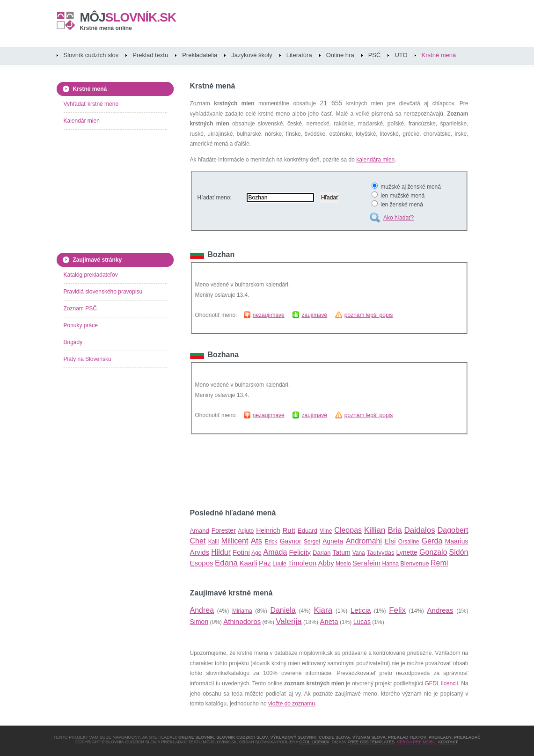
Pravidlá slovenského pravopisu (103, 292)
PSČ (375, 55)
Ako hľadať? (399, 218)
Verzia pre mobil (417, 742)
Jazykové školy (252, 55)
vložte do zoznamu (292, 704)
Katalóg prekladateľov (91, 275)
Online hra (340, 55)
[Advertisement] (300, 471)
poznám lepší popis (369, 315)
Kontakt (448, 742)
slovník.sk (128, 17)
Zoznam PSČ (80, 308)
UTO (401, 55)
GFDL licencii (442, 683)
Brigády (73, 342)
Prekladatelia (200, 55)
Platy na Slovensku (88, 359)
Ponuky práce (81, 325)
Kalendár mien (82, 121)
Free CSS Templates (371, 742)
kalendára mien (375, 160)
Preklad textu (150, 55)
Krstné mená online (106, 28)
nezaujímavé (269, 315)
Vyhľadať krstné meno (91, 104)
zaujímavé (314, 315)
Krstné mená (439, 55)
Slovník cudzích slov (91, 55)
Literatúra (299, 55)
